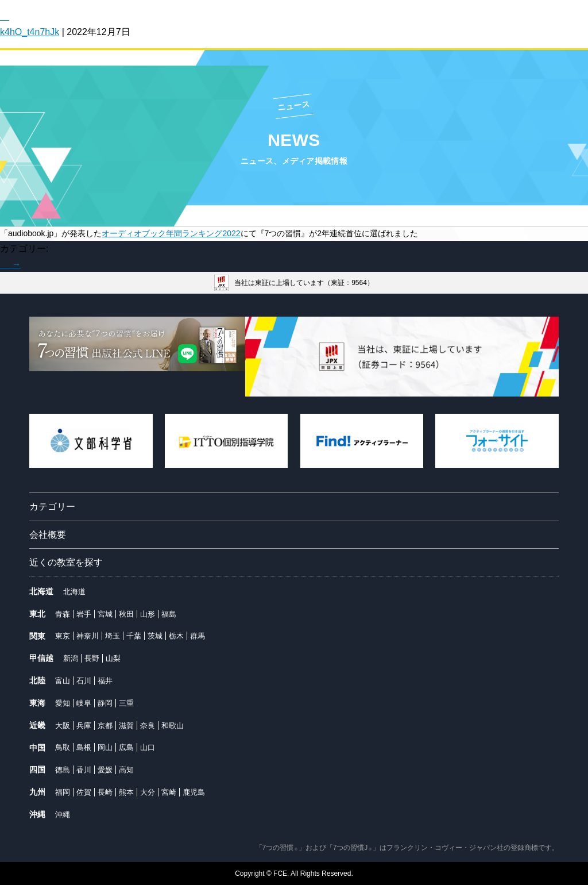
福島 (169, 614)
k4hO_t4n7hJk (30, 32)
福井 (105, 681)
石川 (84, 681)
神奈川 (88, 636)
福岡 (63, 792)
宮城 (105, 614)
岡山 (105, 747)
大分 (148, 792)
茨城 (155, 636)
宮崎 (169, 792)
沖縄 (63, 815)
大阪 (63, 726)
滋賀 (126, 726)
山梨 (113, 658)
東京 (63, 636)
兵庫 (84, 726)
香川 (84, 770)
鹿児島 (194, 792)
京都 (105, 726)
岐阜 (84, 703)
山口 (148, 747)
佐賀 (84, 792)
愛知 (63, 703)
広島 (126, 747)
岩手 (84, 614)
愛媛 (105, 770)
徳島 (63, 770)
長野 (92, 658)
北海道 (74, 592)
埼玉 (113, 636)
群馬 (198, 636)
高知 (126, 770)
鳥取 (63, 747)
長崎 (105, 792)
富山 (63, 681)
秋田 (126, 614)
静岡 (105, 703)
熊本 (126, 792)
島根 (84, 747)
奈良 (148, 726)
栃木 (176, 636)
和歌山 (173, 726)
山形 (148, 614)
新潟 (71, 658)
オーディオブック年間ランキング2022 (171, 233)
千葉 (134, 636)
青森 (63, 614)
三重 (126, 703)
